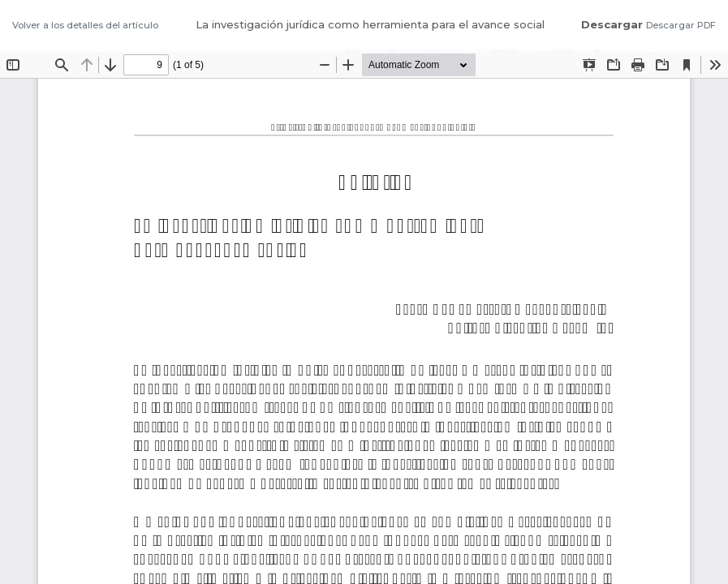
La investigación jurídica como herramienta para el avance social (370, 24)
